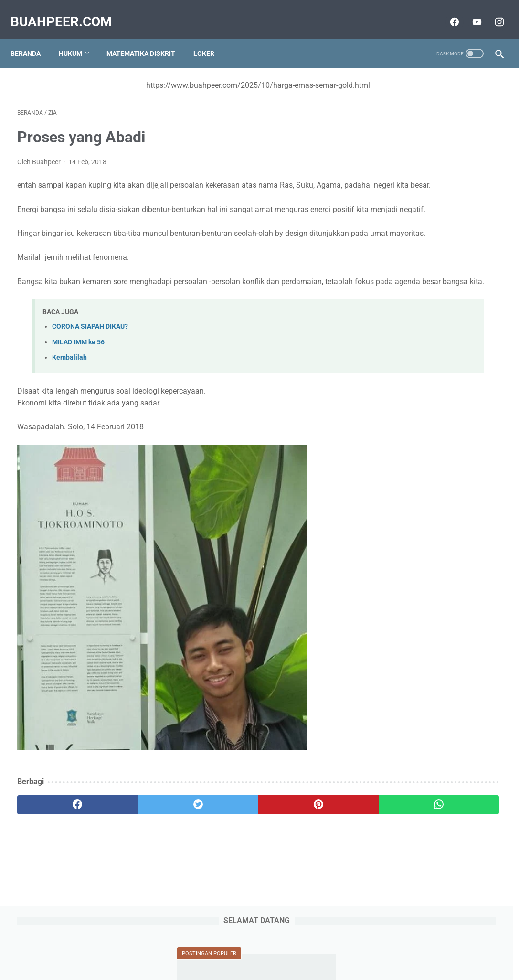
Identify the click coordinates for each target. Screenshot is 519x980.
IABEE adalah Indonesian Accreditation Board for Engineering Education (426, 687)
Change (396, 295)
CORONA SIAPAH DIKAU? (90, 366)
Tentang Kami (194, 945)
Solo (390, 343)
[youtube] (469, 11)
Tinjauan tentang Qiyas (422, 188)
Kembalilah (69, 396)
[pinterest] (220, 843)
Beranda (32, 38)
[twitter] (139, 843)
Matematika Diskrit (148, 38)
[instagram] (492, 11)
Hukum (77, 38)
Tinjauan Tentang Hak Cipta (430, 450)
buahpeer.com (68, 11)
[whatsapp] (301, 843)
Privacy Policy (245, 945)
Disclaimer (364, 945)
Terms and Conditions (307, 945)
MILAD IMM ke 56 (78, 381)
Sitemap (152, 945)
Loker (211, 38)
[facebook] (447, 11)
